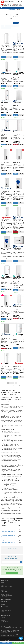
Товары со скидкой (5, 613)
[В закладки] (9, 57)
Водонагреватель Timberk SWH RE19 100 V (7, 278)
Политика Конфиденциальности (7, 596)
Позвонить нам (18, 643)
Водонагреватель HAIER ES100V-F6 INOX (18, 191)
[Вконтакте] (9, 640)
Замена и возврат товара (6, 594)
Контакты (3, 589)
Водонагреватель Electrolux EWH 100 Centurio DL (5, 191)
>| (16, 383)
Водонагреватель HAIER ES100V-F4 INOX (6, 249)
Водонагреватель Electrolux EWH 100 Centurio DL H (17, 250)
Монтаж (2, 583)
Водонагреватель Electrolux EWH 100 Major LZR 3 (6, 104)
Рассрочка (3, 593)
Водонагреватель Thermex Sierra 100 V (6, 366)
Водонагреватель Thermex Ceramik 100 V (6, 220)
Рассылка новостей (5, 622)
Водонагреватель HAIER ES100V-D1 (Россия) (18, 162)
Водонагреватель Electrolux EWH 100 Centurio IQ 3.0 (17, 133)
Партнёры (3, 612)
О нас (2, 588)
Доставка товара (4, 592)
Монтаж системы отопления (6, 586)
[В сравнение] (11, 57)
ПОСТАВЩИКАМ (4, 597)
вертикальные (15, 26)
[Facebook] (6, 640)
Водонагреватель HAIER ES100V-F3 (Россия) (6, 162)
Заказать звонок (6, 643)
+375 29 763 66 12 (7, 4)
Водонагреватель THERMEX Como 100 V (6, 46)
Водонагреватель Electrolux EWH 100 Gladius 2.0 (17, 104)
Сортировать (8, 23)
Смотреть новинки (12, 573)
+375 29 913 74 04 (19, 4)
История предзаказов (5, 619)
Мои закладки (4, 620)
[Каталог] (22, 8)
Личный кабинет (4, 618)
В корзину (3, 57)
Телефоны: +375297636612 (6, 626)
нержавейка (8, 28)
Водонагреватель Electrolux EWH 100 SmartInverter (5, 133)
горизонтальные (8, 26)
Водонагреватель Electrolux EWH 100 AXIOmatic (17, 308)
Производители (4, 609)
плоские (3, 28)
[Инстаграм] (2, 640)
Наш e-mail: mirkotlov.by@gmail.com (8, 629)
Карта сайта (3, 604)
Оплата (2, 590)
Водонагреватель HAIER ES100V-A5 (9, 528)
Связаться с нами (4, 602)
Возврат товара (4, 603)
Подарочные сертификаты (6, 610)
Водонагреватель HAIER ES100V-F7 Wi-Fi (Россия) (6, 307)
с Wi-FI (3, 26)
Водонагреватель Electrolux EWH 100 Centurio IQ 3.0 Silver (5, 337)
